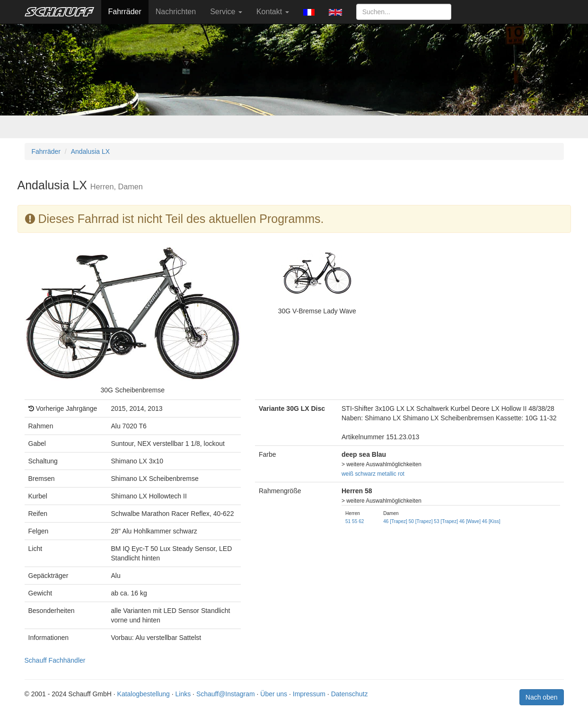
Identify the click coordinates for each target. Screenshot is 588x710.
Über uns (274, 694)
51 (348, 521)
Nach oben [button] (542, 697)
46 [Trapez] (395, 521)
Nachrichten (176, 12)
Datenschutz (350, 694)
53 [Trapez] (446, 521)
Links (183, 694)
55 (355, 521)
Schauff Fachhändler (55, 660)
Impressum (309, 694)
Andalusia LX (91, 151)
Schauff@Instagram (226, 694)
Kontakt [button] (273, 12)
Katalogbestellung (144, 694)
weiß (347, 474)
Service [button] (226, 12)
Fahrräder (125, 12)
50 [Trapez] (421, 521)
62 (361, 521)
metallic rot (391, 474)
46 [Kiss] (491, 521)
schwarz (365, 474)
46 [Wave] (470, 521)
